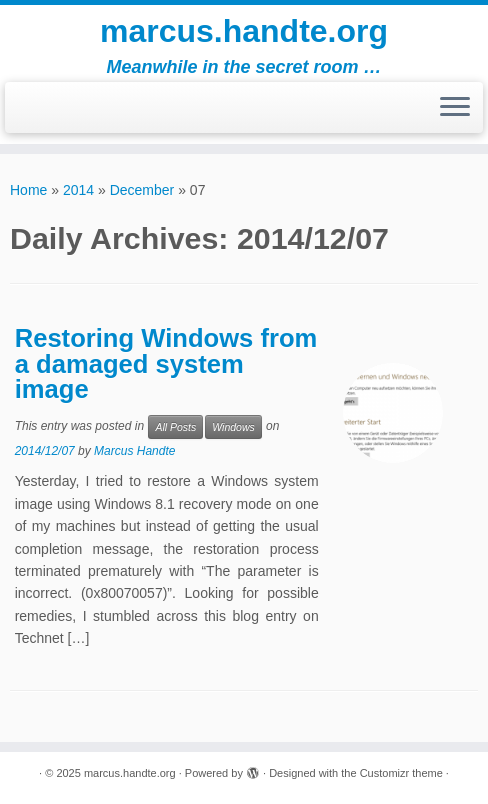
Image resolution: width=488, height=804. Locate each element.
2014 (78, 190)
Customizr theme (401, 773)
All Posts (175, 427)
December (142, 190)
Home (28, 190)
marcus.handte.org (244, 31)
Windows (233, 427)
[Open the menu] (455, 108)
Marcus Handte (134, 451)
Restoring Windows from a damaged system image (166, 363)
